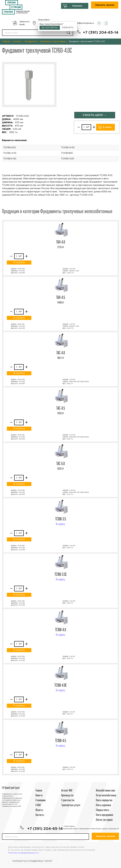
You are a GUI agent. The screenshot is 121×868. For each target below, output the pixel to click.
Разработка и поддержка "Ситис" (32, 861)
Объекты (39, 810)
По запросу (60, 524)
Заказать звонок (105, 5)
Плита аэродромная (105, 815)
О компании (41, 800)
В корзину (19, 262)
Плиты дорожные (103, 805)
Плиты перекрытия (104, 800)
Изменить (68, 28)
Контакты (40, 815)
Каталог (17, 42)
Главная (6, 42)
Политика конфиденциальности (23, 853)
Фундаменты (31, 42)
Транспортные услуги (71, 805)
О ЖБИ (38, 805)
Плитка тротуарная (104, 820)
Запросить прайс (24, 23)
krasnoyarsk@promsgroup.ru (81, 23)
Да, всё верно (50, 28)
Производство (67, 796)
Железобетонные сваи (105, 791)
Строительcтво (68, 800)
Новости (39, 796)
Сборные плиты (103, 810)
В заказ (107, 127)
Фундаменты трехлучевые (53, 42)
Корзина (77, 6)
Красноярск (44, 20)
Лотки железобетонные (106, 796)
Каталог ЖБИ (67, 791)
